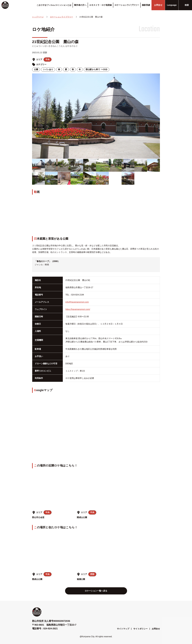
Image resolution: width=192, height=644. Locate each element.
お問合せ (156, 629)
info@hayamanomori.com (77, 302)
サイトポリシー (140, 629)
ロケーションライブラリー (61, 17)
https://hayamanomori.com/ (78, 309)
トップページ (38, 17)
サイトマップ (123, 629)
